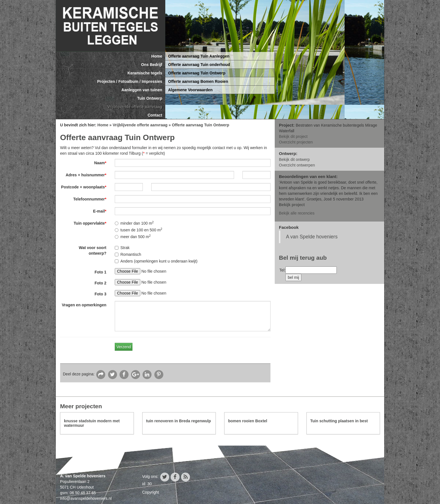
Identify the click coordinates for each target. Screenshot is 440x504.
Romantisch (128, 254)
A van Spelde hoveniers (312, 237)
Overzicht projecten (296, 142)
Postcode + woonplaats (84, 187)
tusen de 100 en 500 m (138, 230)
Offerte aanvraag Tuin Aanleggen (199, 56)
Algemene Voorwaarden (190, 90)
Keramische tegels (145, 73)
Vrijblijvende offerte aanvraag (135, 107)
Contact (155, 115)
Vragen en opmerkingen (84, 305)
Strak (122, 248)
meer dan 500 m (133, 236)
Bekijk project (292, 205)
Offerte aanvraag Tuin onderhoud (199, 65)
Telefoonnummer (90, 199)
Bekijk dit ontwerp (294, 159)
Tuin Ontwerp (150, 98)
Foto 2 (100, 283)
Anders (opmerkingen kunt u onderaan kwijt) (156, 261)
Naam (100, 163)
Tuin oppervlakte (90, 223)
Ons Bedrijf (152, 65)
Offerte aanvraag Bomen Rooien (198, 81)
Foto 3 (100, 294)
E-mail (100, 211)
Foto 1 (100, 272)
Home (157, 56)
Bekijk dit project (293, 136)
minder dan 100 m (134, 223)
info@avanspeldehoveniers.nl (86, 498)
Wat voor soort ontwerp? (93, 250)
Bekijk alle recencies (297, 213)
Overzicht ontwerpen (297, 165)
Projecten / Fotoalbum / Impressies (130, 81)
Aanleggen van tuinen (142, 90)
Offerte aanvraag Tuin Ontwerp (197, 73)
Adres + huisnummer (86, 175)
